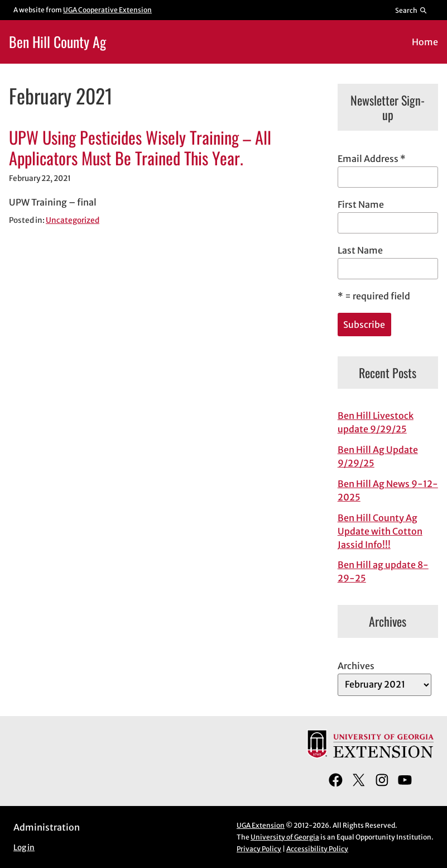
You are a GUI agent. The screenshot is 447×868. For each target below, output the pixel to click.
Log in (24, 848)
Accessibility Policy (317, 849)
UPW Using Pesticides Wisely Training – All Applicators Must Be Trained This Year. (140, 148)
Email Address (372, 159)
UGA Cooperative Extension (107, 10)
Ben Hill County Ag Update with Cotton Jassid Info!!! (380, 531)
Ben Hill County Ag (57, 41)
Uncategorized (73, 220)
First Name (361, 204)
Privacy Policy (259, 849)
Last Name (360, 250)
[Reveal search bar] (412, 10)
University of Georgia (285, 837)
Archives (356, 666)
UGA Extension (261, 825)
